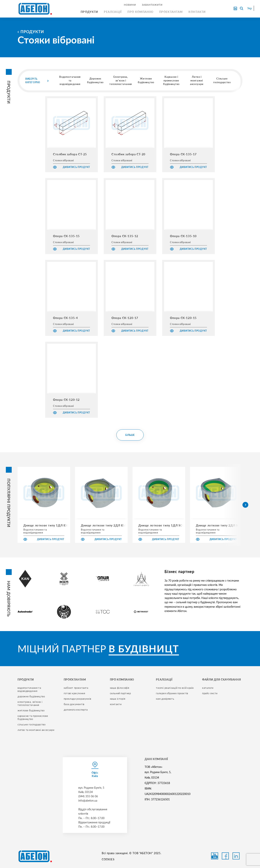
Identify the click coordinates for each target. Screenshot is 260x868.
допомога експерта (76, 710)
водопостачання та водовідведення (30, 689)
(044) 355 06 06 (88, 796)
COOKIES (108, 859)
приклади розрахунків (77, 699)
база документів (74, 704)
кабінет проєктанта (76, 688)
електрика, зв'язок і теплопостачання (30, 703)
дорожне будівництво (31, 696)
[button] (245, 505)
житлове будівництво (31, 710)
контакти (116, 704)
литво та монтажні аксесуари (36, 730)
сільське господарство (32, 724)
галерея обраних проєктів (172, 693)
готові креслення (74, 693)
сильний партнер (120, 693)
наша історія (118, 699)
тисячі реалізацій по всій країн (175, 688)
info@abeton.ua (88, 800)
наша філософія (120, 688)
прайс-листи (210, 693)
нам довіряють (165, 699)
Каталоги (208, 688)
